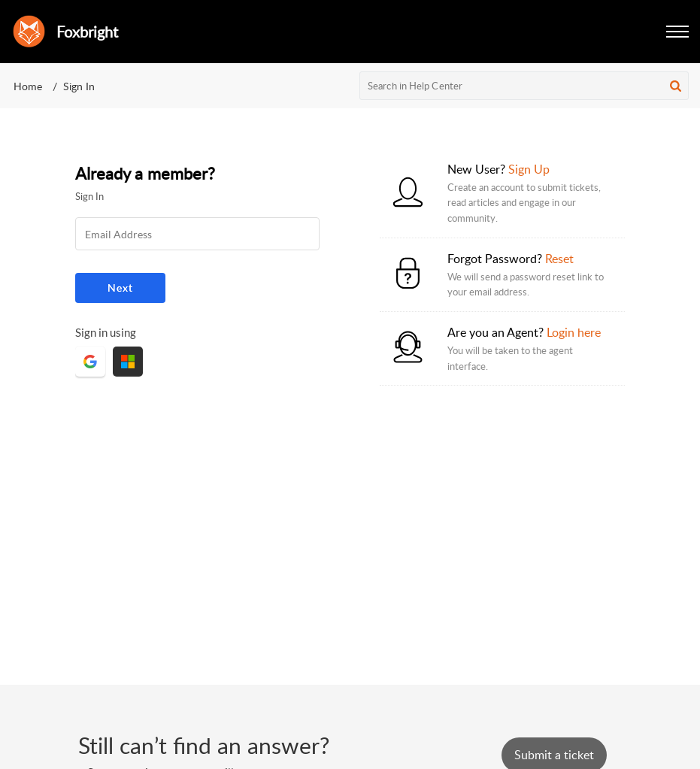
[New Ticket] (554, 755)
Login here (574, 332)
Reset (559, 259)
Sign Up (529, 169)
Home (28, 86)
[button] (676, 86)
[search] (524, 86)
